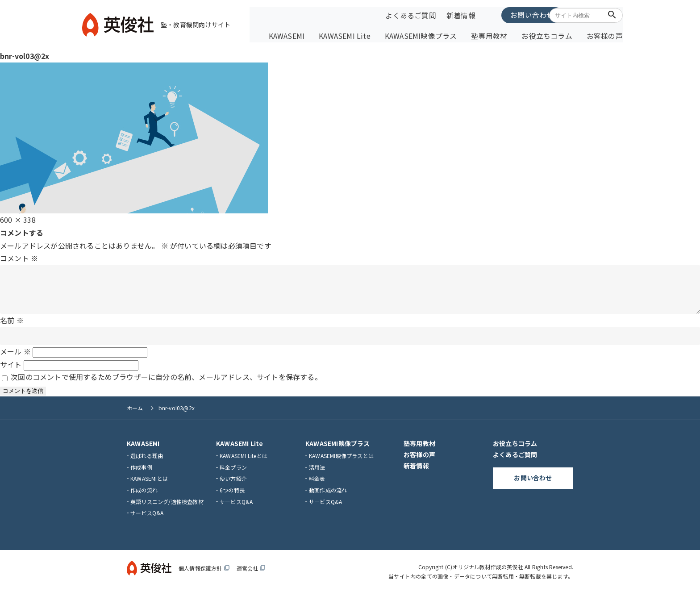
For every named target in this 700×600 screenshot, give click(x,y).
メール (15, 358)
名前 (12, 327)
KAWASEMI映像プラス (435, 34)
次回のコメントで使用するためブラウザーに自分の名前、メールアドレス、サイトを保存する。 (166, 384)
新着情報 (458, 15)
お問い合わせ (508, 14)
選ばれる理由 (147, 462)
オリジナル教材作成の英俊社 (488, 573)
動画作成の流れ (328, 497)
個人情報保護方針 (204, 575)
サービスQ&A (147, 519)
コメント (19, 256)
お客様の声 (602, 34)
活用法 (317, 474)
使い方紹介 (233, 485)
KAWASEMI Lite (366, 34)
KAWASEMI (313, 34)
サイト (11, 371)
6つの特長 (232, 497)
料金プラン (233, 474)
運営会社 (251, 575)
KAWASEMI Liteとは (244, 462)
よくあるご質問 (409, 15)
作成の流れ (144, 497)
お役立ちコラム (550, 34)
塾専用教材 (498, 34)
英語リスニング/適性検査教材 (167, 508)
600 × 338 (18, 217)
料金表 (317, 485)
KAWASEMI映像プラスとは (341, 462)
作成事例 (141, 474)
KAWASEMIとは (149, 485)
